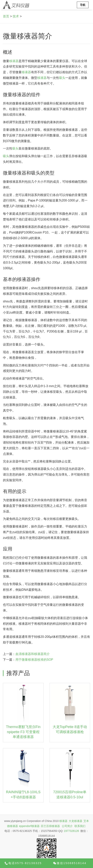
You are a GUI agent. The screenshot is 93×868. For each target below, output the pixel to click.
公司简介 (67, 826)
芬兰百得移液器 (50, 826)
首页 (6, 16)
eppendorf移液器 (29, 826)
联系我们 (80, 826)
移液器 (14, 61)
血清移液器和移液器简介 (33, 654)
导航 (83, 5)
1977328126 (71, 831)
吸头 (62, 78)
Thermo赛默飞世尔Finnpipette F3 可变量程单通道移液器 (23, 732)
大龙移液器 (75, 821)
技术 (16, 16)
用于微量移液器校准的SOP (34, 660)
